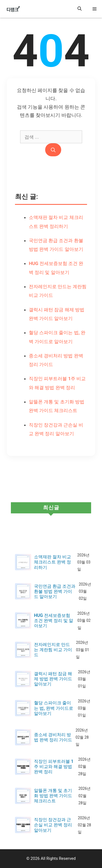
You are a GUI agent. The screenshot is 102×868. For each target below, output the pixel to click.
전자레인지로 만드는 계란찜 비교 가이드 (53, 650)
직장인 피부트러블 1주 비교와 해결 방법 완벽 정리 (54, 767)
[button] (80, 9)
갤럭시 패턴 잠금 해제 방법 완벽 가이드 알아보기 (53, 679)
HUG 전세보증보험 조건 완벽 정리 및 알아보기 (54, 621)
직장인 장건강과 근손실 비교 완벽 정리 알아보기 (53, 825)
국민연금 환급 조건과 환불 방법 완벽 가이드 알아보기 (55, 591)
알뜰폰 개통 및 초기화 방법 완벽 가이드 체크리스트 (53, 796)
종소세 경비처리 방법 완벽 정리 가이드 (53, 737)
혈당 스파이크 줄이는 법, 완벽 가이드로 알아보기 (54, 708)
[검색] (53, 150)
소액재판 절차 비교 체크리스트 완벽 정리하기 (52, 562)
